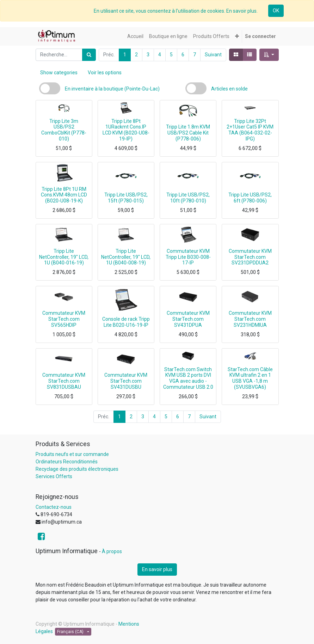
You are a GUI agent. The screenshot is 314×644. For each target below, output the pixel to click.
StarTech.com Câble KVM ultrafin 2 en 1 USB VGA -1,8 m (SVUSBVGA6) (250, 378)
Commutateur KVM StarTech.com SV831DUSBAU (64, 381)
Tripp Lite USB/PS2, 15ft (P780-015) (126, 198)
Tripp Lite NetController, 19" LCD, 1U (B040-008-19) (126, 257)
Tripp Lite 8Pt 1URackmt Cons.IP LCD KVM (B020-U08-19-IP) (126, 130)
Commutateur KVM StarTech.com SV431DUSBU (126, 381)
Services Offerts (54, 476)
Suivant (213, 55)
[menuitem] (135, 36)
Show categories (59, 73)
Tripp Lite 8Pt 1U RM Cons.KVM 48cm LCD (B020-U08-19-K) (64, 195)
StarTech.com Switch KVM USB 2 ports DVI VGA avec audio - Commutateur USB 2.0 (188, 378)
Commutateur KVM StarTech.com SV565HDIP (64, 319)
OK (276, 11)
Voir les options (105, 73)
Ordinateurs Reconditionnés (67, 462)
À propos (112, 551)
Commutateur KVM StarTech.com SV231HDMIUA (250, 319)
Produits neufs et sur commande (72, 454)
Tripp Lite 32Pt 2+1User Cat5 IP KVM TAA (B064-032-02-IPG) (250, 130)
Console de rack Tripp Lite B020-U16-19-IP (126, 322)
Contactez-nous (54, 507)
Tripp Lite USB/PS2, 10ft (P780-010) (188, 198)
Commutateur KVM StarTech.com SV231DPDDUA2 (250, 257)
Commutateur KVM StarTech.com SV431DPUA (188, 319)
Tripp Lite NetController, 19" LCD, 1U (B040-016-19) (64, 257)
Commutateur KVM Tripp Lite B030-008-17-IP (188, 257)
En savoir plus (157, 569)
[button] (237, 36)
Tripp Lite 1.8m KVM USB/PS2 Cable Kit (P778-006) (188, 133)
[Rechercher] (89, 55)
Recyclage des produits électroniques (77, 469)
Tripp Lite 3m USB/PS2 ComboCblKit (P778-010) (64, 130)
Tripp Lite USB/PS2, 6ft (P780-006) (250, 198)
